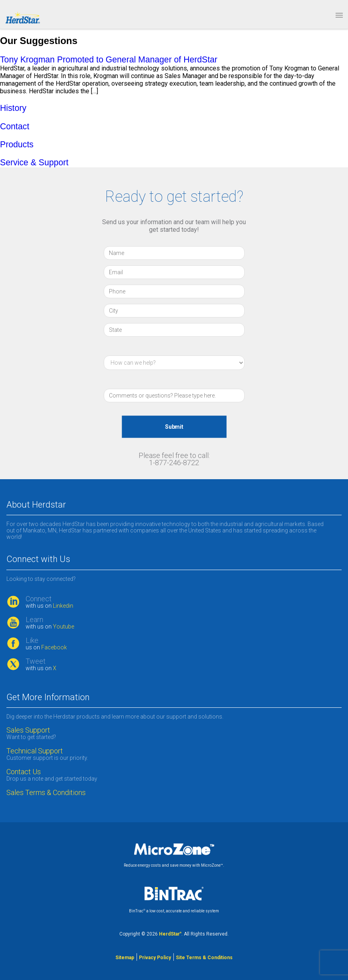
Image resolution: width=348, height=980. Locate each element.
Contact (15, 126)
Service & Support (34, 162)
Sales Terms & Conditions (47, 793)
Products (17, 144)
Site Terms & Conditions (204, 958)
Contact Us (24, 772)
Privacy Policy (155, 958)
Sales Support (28, 730)
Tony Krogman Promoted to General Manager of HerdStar (109, 59)
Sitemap (125, 958)
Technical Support (35, 751)
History (13, 108)
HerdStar (170, 934)
